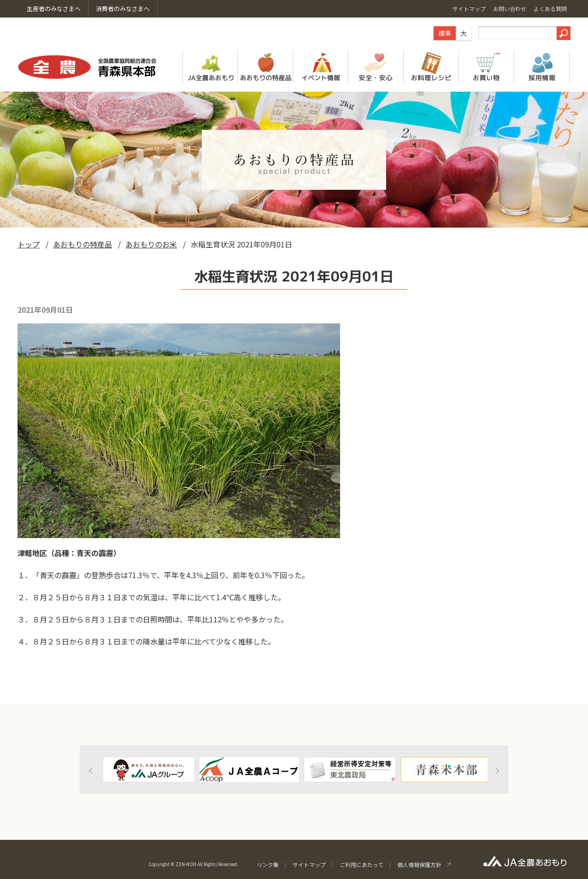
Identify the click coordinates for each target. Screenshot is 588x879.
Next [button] (497, 771)
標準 (445, 33)
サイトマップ (309, 864)
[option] (149, 770)
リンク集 (268, 864)
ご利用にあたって (362, 864)
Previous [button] (91, 771)
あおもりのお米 (151, 244)
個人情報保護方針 (419, 864)
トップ (29, 244)
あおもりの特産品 (82, 244)
